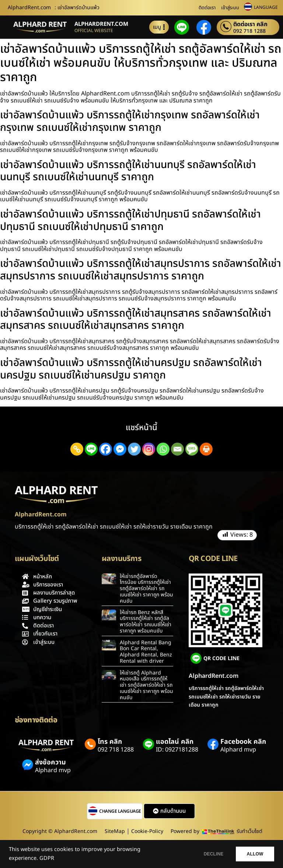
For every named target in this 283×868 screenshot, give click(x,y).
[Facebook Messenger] (120, 449)
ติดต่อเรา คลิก (250, 24)
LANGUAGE (266, 7)
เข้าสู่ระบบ (230, 8)
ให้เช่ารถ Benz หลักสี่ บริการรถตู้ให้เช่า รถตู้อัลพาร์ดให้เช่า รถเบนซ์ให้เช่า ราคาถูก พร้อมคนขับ (146, 622)
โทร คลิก (110, 742)
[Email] (177, 449)
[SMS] (192, 449)
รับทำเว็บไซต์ (249, 831)
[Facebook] (106, 449)
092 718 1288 (249, 31)
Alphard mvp (238, 750)
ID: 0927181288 (177, 750)
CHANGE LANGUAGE (120, 811)
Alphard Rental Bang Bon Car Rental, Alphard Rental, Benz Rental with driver (146, 652)
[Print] (206, 449)
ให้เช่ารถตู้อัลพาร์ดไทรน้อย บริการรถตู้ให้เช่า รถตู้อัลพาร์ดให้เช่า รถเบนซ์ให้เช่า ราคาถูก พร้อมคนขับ (146, 589)
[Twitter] (134, 449)
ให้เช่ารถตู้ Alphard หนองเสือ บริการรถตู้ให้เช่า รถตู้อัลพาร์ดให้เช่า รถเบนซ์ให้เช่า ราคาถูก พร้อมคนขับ (146, 685)
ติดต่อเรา (207, 8)
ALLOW (253, 854)
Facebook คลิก (243, 742)
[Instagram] (149, 449)
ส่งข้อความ (50, 762)
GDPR (47, 858)
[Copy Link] (77, 449)
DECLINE (207, 854)
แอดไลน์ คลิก (175, 742)
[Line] (91, 449)
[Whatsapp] (163, 449)
